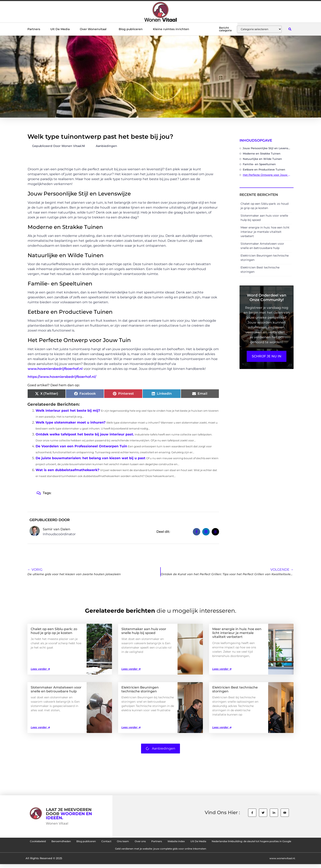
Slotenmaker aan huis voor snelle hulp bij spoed (144, 631)
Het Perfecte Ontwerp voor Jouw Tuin (267, 175)
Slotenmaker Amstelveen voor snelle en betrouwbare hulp (56, 689)
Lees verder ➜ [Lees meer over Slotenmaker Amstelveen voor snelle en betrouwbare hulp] (40, 727)
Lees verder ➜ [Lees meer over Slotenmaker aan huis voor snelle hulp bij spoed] (131, 669)
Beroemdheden (87, 842)
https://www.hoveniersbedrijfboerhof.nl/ (62, 377)
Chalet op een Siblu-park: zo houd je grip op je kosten (54, 631)
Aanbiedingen (106, 146)
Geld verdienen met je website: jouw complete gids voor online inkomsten (214, 852)
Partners (34, 29)
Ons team (167, 842)
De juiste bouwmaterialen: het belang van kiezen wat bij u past (90, 458)
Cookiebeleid (57, 842)
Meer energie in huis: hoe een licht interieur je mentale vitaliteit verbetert (265, 232)
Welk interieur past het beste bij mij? (68, 411)
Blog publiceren (131, 29)
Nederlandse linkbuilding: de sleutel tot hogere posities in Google (101, 852)
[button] (290, 29)
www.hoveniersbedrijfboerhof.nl (55, 369)
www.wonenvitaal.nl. (281, 862)
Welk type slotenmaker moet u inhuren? (71, 422)
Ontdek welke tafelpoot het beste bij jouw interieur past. (85, 434)
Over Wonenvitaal (94, 29)
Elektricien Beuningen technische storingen (140, 689)
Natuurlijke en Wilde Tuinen (262, 159)
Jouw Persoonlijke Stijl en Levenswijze (267, 148)
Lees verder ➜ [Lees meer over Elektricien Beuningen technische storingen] (131, 727)
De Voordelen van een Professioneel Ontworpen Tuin (81, 446)
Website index (235, 842)
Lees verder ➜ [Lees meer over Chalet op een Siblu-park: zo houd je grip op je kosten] (40, 669)
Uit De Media (60, 29)
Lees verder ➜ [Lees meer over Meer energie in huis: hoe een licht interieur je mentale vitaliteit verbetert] (222, 669)
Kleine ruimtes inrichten (171, 29)
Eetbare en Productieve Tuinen (264, 169)
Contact (145, 842)
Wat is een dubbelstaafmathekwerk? (67, 470)
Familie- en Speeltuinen (259, 164)
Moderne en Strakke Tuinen (262, 153)
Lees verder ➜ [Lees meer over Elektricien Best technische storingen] (222, 727)
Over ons (189, 842)
